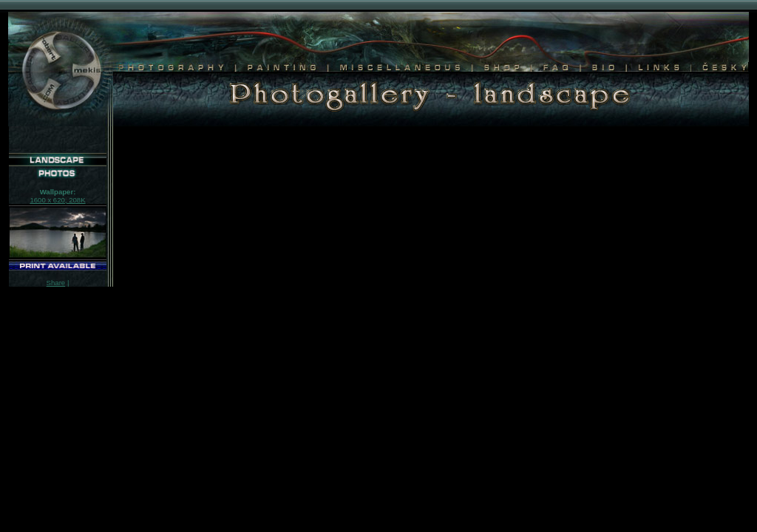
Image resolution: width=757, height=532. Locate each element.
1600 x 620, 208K (57, 200)
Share (56, 283)
